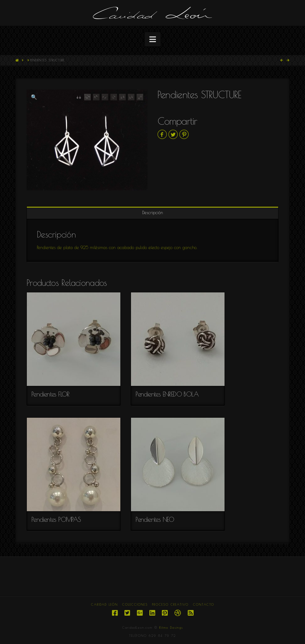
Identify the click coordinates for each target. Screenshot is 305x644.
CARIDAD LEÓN (104, 604)
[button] (153, 39)
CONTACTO (204, 604)
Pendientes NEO (155, 519)
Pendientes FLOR (51, 394)
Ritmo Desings (171, 627)
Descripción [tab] (153, 213)
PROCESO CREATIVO (170, 604)
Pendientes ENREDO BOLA (167, 394)
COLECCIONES (135, 604)
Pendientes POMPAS (56, 519)
